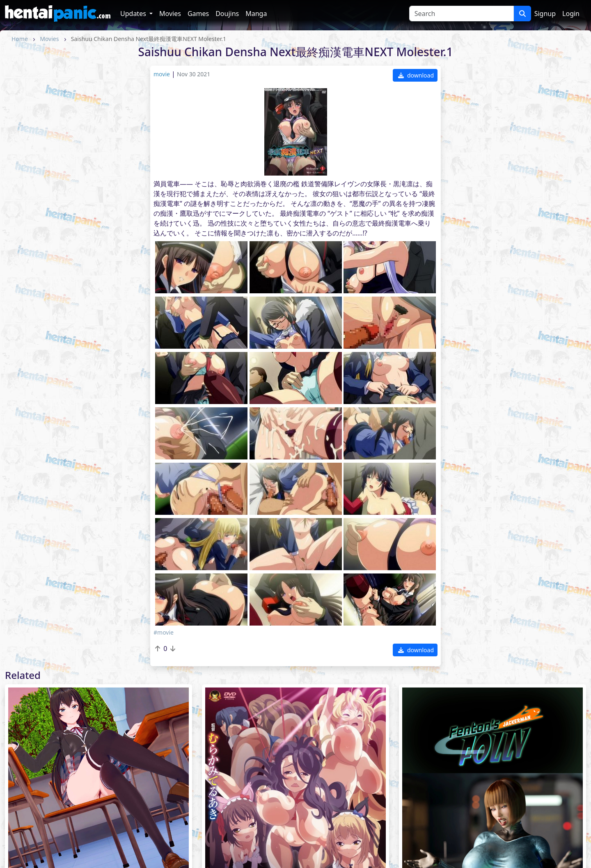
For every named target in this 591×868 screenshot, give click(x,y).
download (416, 75)
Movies (170, 14)
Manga (256, 14)
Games (198, 14)
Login (571, 14)
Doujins (227, 14)
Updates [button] (134, 14)
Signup (545, 14)
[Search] (462, 14)
